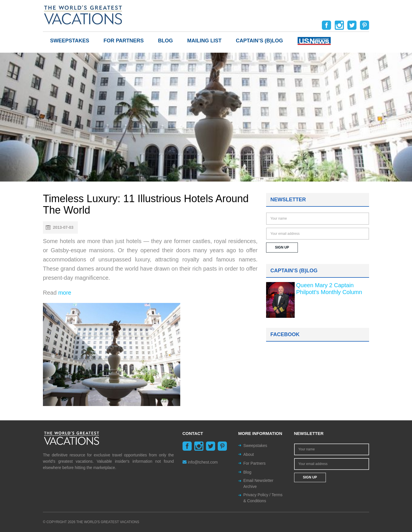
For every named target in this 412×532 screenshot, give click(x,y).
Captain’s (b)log (259, 41)
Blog (165, 41)
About (249, 454)
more (65, 293)
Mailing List (204, 41)
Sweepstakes (70, 41)
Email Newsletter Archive (259, 483)
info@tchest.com (200, 462)
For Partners (124, 41)
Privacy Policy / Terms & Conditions (263, 498)
